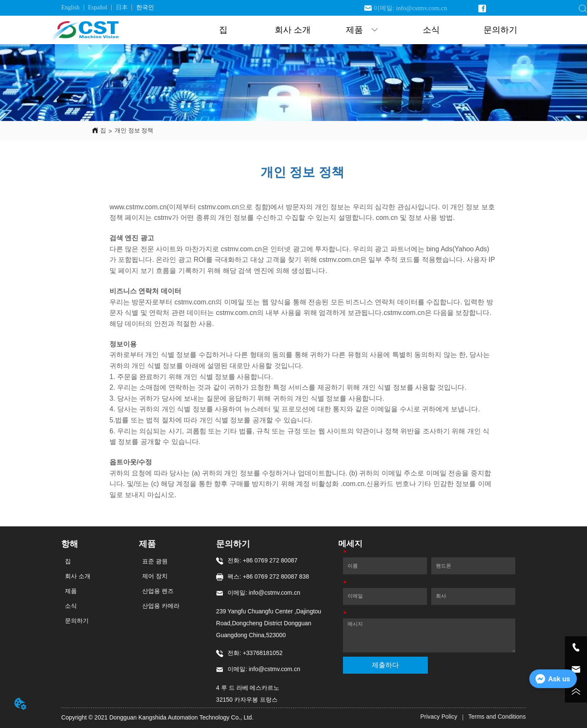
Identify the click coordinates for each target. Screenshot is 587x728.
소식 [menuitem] (431, 30)
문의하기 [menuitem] (500, 30)
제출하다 (385, 665)
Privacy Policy (439, 717)
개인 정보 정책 (134, 130)
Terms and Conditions (497, 717)
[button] (362, 30)
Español (97, 7)
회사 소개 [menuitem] (293, 30)
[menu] (362, 30)
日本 (122, 7)
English (70, 7)
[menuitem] (362, 30)
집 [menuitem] (223, 30)
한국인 (145, 7)
